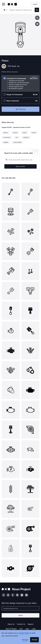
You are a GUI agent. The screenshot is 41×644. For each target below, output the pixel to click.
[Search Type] (5, 10)
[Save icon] (37, 18)
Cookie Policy (24, 633)
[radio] (20, 83)
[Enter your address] (20, 608)
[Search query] (20, 160)
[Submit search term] (37, 10)
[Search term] (22, 10)
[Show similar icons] (37, 24)
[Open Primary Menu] (3, 4)
